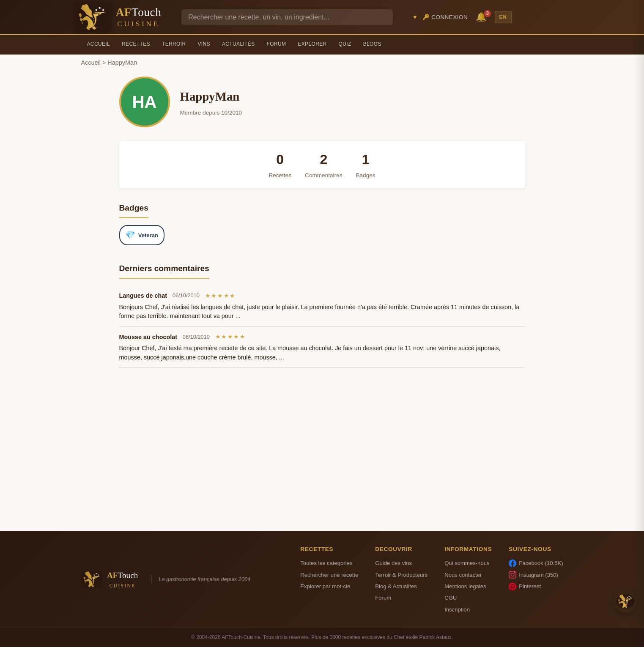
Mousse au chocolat (148, 337)
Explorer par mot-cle (325, 586)
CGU (451, 598)
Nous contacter (463, 575)
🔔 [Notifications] (482, 16)
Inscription (457, 610)
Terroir (174, 44)
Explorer (312, 44)
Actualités (238, 44)
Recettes (136, 44)
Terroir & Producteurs (401, 575)
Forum (277, 44)
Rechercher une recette (329, 575)
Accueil (99, 44)
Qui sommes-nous (467, 563)
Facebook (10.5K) (536, 563)
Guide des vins (393, 563)
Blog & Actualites (396, 586)
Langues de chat (143, 296)
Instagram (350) (533, 575)
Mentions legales (465, 586)
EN (503, 17)
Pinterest (525, 587)
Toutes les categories (326, 563)
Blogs (372, 44)
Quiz (345, 44)
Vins (204, 44)
